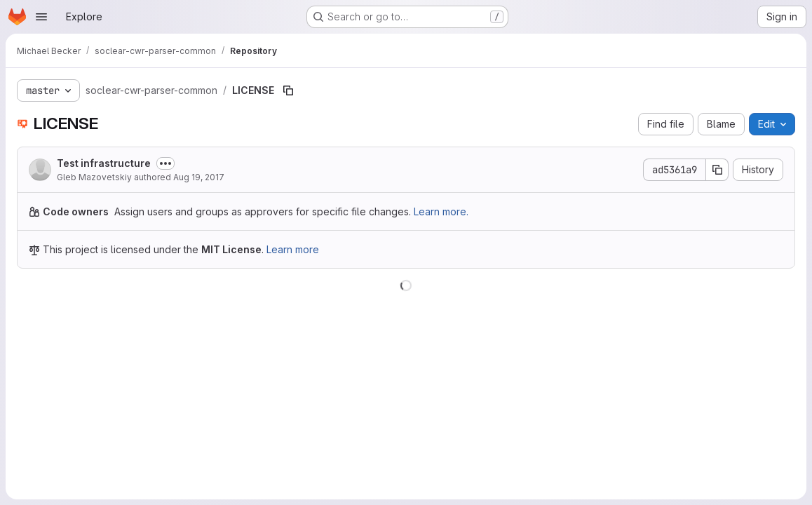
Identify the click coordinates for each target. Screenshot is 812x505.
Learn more (293, 249)
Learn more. (441, 211)
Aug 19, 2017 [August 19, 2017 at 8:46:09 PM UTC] (199, 177)
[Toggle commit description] (165, 163)
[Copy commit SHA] (717, 170)
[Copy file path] (288, 90)
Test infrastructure (104, 163)
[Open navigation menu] (41, 17)
